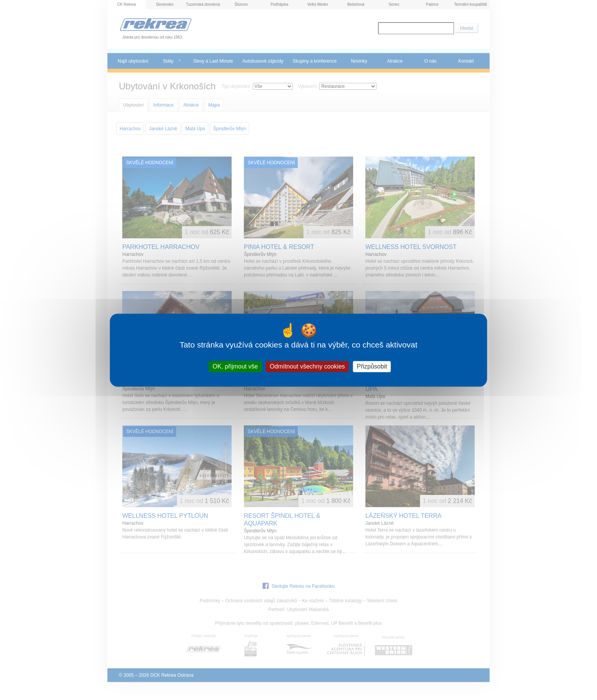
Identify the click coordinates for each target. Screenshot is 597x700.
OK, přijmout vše (235, 366)
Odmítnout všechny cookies (307, 366)
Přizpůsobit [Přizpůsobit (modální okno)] (372, 366)
